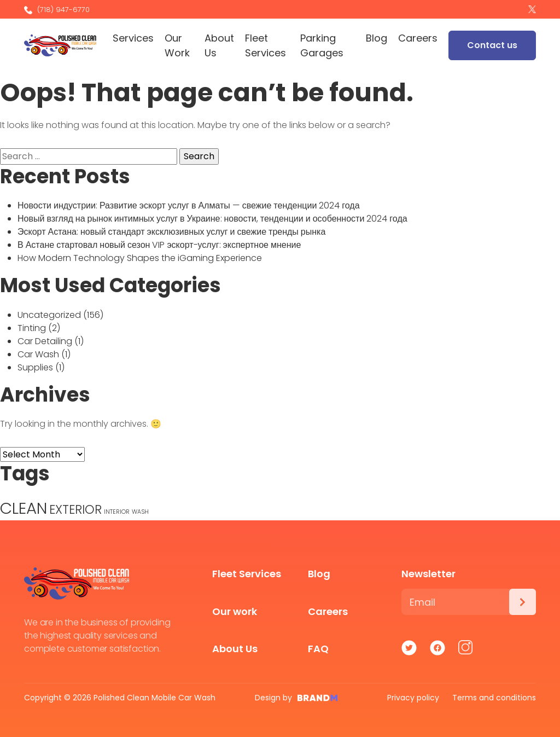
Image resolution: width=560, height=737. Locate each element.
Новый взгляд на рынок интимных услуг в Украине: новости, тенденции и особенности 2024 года (212, 219)
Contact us (492, 45)
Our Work (177, 45)
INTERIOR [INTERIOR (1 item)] (117, 512)
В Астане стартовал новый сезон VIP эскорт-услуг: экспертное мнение (159, 245)
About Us (219, 45)
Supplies (35, 367)
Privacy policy (413, 698)
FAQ (318, 649)
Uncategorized (49, 315)
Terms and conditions (494, 698)
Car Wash (38, 354)
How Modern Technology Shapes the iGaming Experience (140, 258)
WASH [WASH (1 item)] (140, 512)
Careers (418, 38)
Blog (377, 38)
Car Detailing (45, 341)
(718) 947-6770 (57, 10)
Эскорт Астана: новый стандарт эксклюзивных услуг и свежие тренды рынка (171, 232)
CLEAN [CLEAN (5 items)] (24, 508)
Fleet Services (266, 45)
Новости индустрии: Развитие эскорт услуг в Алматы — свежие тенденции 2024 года (189, 205)
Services (133, 38)
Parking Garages (322, 45)
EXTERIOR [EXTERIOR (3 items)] (75, 510)
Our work (235, 611)
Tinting (32, 328)
